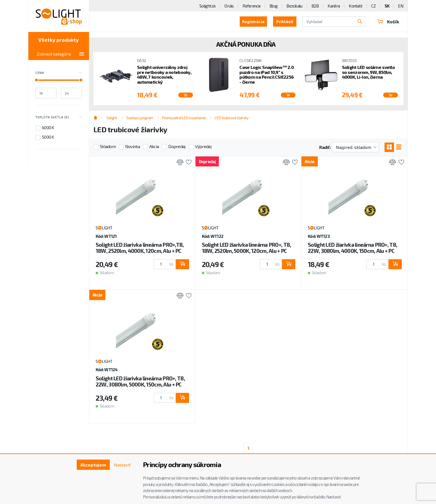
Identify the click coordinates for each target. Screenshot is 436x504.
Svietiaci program (140, 118)
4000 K (48, 128)
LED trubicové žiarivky (231, 118)
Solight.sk (207, 6)
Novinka (132, 146)
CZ (373, 6)
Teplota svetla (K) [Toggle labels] (59, 117)
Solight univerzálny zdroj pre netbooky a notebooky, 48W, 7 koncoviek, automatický (164, 74)
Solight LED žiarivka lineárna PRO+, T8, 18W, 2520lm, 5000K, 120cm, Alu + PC (247, 248)
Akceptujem (93, 465)
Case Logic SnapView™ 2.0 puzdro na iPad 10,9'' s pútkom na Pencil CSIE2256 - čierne (267, 74)
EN (401, 6)
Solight (112, 118)
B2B (315, 6)
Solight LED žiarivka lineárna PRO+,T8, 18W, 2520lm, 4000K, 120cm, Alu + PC (140, 248)
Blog (273, 6)
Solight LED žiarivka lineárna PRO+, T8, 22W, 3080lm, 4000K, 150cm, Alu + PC (352, 248)
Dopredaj (177, 146)
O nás (229, 6)
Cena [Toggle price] (59, 73)
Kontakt (356, 6)
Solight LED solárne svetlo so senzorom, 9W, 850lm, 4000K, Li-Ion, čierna (368, 72)
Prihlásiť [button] (285, 22)
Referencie (252, 6)
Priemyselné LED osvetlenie (184, 118)
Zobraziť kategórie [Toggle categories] (60, 54)
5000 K (48, 137)
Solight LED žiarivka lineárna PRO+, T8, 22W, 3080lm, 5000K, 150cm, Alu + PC (140, 381)
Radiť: (325, 147)
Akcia (154, 146)
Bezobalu (294, 6)
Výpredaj (203, 146)
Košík (388, 22)
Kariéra (334, 6)
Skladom (108, 146)
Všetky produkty (59, 40)
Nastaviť (122, 465)
